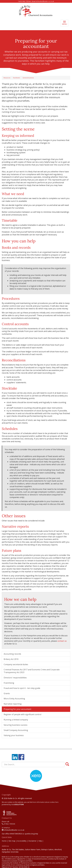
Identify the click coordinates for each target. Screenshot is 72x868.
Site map (12, 841)
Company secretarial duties (16, 664)
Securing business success (16, 725)
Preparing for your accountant (17, 709)
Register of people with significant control (22, 714)
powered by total (13, 804)
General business (28, 78)
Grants (7, 693)
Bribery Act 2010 (11, 659)
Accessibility (22, 841)
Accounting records (12, 654)
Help (40, 841)
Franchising (9, 683)
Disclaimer (32, 841)
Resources (7, 78)
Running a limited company (16, 720)
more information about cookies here (46, 802)
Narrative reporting (13, 704)
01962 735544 (8, 824)
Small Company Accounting (16, 730)
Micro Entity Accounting (14, 699)
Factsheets (16, 78)
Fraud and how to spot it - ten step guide (22, 688)
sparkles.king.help (31, 834)
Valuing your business (14, 735)
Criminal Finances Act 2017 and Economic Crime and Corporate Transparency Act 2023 (32, 671)
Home (4, 841)
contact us (62, 641)
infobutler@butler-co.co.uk (45, 1)
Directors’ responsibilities (15, 678)
